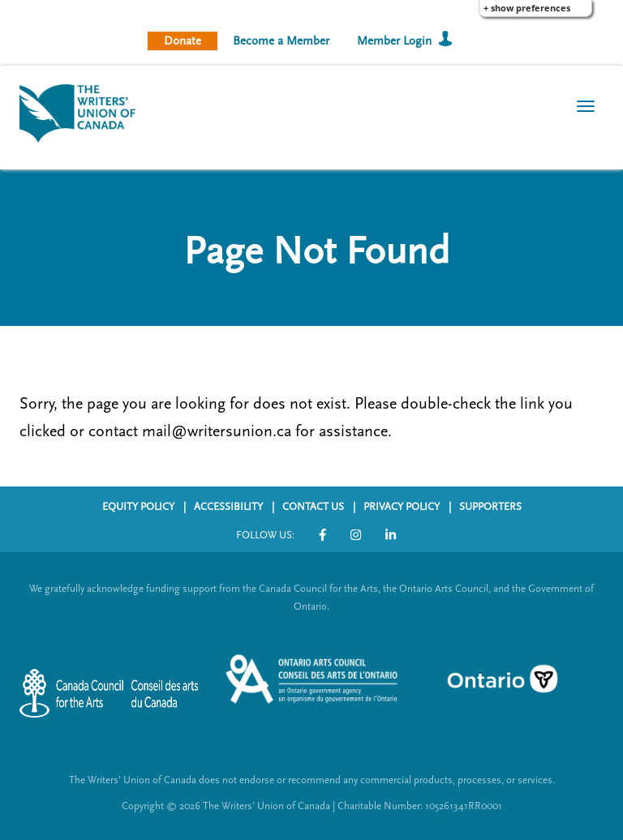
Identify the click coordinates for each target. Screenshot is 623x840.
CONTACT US (313, 507)
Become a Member (281, 41)
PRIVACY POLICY (402, 507)
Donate (183, 41)
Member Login (394, 41)
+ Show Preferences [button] (527, 8)
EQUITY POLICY (138, 507)
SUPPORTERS (490, 507)
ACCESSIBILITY (228, 507)
